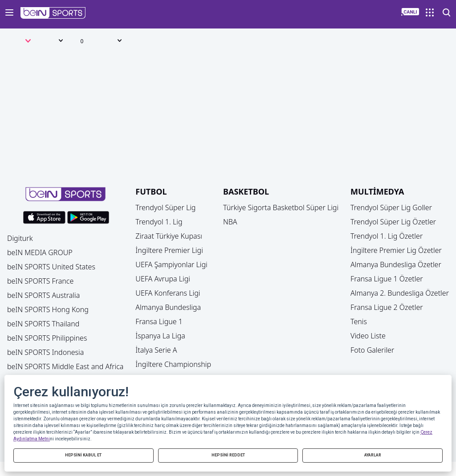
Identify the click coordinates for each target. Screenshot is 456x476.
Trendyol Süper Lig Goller (391, 207)
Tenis (359, 321)
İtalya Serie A (156, 350)
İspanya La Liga (160, 336)
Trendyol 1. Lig (159, 222)
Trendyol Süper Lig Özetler (393, 222)
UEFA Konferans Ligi (168, 293)
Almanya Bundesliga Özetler (396, 264)
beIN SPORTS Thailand (43, 324)
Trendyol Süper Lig (165, 207)
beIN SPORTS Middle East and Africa (65, 366)
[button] (53, 13)
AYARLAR (373, 455)
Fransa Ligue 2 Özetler (387, 307)
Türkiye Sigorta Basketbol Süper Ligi (281, 207)
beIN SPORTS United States (51, 267)
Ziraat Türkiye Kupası (169, 236)
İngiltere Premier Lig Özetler (396, 250)
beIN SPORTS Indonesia (45, 352)
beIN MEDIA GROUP (40, 252)
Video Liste (368, 336)
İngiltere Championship (173, 364)
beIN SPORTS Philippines (47, 338)
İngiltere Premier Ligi (169, 250)
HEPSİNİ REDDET (228, 455)
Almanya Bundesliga (168, 307)
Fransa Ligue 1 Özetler (387, 279)
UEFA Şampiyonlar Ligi (171, 264)
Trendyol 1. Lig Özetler (387, 236)
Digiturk (20, 238)
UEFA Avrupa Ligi (163, 279)
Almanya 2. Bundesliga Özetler (400, 293)
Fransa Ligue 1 (159, 321)
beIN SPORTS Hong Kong (48, 309)
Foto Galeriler (372, 350)
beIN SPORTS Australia (43, 295)
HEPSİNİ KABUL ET (83, 455)
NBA (230, 222)
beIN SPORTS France (40, 281)
